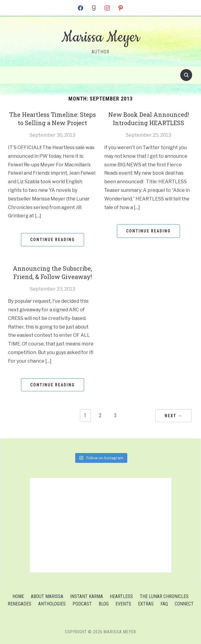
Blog (104, 604)
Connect (184, 604)
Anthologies (52, 604)
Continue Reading (53, 240)
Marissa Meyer (100, 37)
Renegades (20, 604)
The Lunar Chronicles (164, 596)
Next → (174, 416)
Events (123, 604)
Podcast (82, 604)
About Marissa (47, 596)
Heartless (121, 596)
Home (18, 596)
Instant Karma (87, 596)
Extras (146, 604)
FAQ (164, 604)
